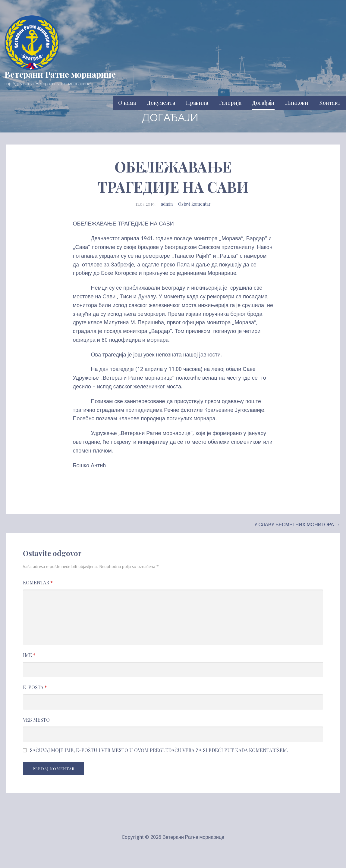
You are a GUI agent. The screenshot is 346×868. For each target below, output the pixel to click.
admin (167, 204)
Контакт (330, 103)
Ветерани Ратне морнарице (60, 74)
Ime (29, 655)
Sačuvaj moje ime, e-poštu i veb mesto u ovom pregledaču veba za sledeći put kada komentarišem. (159, 750)
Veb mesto (36, 720)
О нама (127, 103)
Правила (197, 103)
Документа (161, 103)
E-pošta (35, 687)
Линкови (297, 103)
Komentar (38, 582)
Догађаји (263, 103)
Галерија (230, 103)
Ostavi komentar (194, 204)
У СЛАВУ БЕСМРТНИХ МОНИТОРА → (297, 525)
